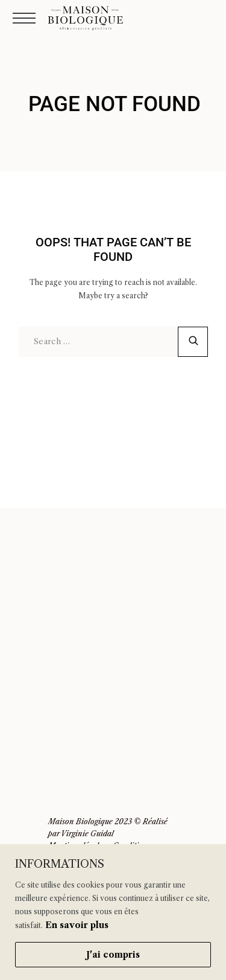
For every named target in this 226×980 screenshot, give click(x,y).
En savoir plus (77, 925)
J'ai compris (113, 955)
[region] (113, 912)
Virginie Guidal (87, 834)
